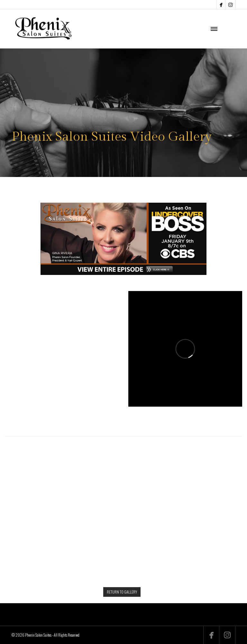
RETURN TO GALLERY (122, 592)
